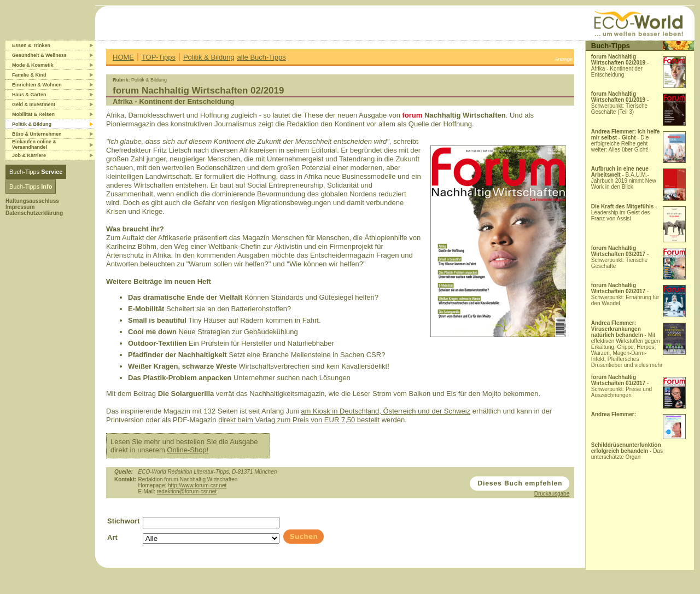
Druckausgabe (552, 494)
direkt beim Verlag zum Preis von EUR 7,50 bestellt (299, 420)
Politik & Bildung (209, 57)
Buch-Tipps (36, 172)
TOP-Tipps (159, 57)
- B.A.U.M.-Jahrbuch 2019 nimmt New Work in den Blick (624, 178)
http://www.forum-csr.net (197, 485)
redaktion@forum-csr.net (186, 491)
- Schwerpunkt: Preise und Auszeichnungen (622, 386)
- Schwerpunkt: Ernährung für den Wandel (625, 294)
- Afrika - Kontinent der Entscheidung (620, 66)
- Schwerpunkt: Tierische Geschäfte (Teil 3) (620, 103)
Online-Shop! (188, 450)
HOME (123, 57)
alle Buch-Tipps (262, 57)
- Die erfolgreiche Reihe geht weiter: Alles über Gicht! (626, 141)
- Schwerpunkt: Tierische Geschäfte (620, 257)
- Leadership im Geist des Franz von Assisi (624, 212)
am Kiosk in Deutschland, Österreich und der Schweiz (386, 411)
